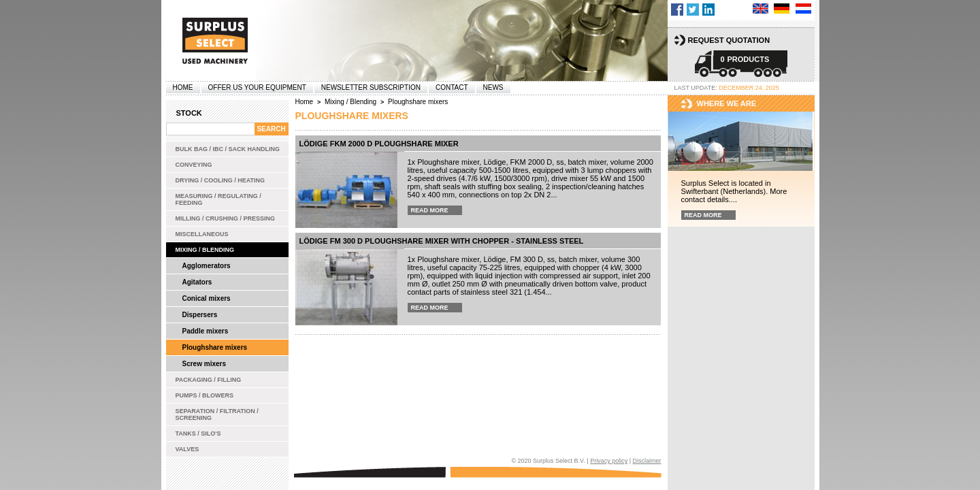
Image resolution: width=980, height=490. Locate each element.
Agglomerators (207, 266)
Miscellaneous (202, 234)
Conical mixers (207, 298)
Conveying (194, 165)
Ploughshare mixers (215, 347)
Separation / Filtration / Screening (217, 414)
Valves (187, 449)
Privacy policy (609, 461)
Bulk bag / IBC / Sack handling (228, 149)
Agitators (197, 282)
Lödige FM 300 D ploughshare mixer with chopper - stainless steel (442, 241)
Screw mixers (205, 364)
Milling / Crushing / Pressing (226, 218)
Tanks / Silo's (198, 434)
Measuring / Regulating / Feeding (218, 199)
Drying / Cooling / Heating (220, 180)
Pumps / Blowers (205, 395)
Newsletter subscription (371, 87)
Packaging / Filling (209, 380)
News (493, 87)
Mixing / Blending (205, 250)
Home (183, 87)
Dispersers (200, 315)
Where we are (727, 103)
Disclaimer (647, 461)
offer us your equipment (257, 87)
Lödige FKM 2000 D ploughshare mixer (379, 144)
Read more (430, 210)
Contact (452, 87)
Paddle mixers (206, 331)
